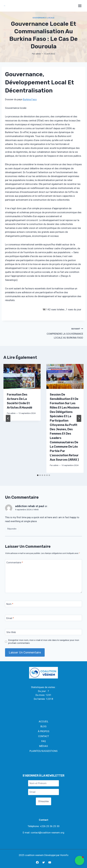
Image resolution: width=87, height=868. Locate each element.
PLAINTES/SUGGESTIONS (43, 751)
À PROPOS (44, 731)
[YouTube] (50, 862)
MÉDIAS (43, 746)
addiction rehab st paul (30, 506)
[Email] (43, 618)
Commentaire (15, 562)
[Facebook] (37, 862)
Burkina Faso (30, 99)
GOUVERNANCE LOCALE (43, 18)
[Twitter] (43, 862)
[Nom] (43, 604)
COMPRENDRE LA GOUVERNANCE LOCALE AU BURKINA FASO (65, 333)
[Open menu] (80, 6)
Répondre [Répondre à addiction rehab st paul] (12, 529)
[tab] (38, 475)
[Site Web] (43, 632)
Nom (10, 604)
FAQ (44, 741)
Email (10, 618)
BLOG (43, 726)
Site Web (11, 632)
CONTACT (44, 736)
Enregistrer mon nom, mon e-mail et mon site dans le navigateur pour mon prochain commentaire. (44, 642)
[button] (80, 860)
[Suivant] (79, 418)
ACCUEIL (44, 721)
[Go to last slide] (8, 418)
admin (38, 54)
